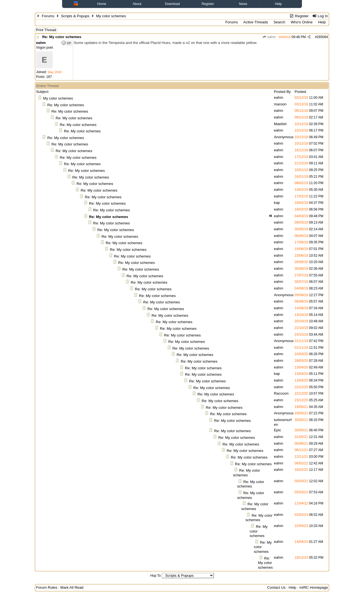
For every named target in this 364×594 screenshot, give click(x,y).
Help (278, 4)
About (137, 4)
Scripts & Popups (75, 16)
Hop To (155, 576)
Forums (48, 16)
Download (172, 4)
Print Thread (46, 30)
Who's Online (302, 22)
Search (279, 22)
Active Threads (256, 22)
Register (208, 4)
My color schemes (58, 98)
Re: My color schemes (62, 37)
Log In (320, 16)
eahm (269, 37)
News (243, 4)
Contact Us (276, 587)
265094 (322, 37)
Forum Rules (47, 587)
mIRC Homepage (314, 587)
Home (102, 4)
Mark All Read (72, 587)
